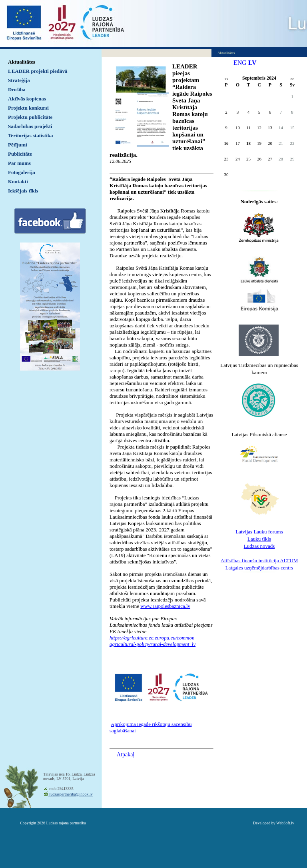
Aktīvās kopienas (27, 99)
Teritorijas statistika (31, 135)
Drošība (17, 89)
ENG (240, 63)
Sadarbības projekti (30, 126)
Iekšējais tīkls (23, 191)
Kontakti (18, 181)
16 (226, 143)
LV (252, 63)
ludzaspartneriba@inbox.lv (71, 794)
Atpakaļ (126, 755)
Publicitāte (20, 154)
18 (248, 143)
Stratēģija (19, 80)
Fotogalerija (22, 172)
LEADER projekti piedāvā (38, 71)
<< (226, 79)
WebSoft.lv (285, 823)
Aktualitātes (22, 62)
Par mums (19, 163)
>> (292, 79)
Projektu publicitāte (30, 117)
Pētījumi (18, 145)
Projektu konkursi (28, 108)
